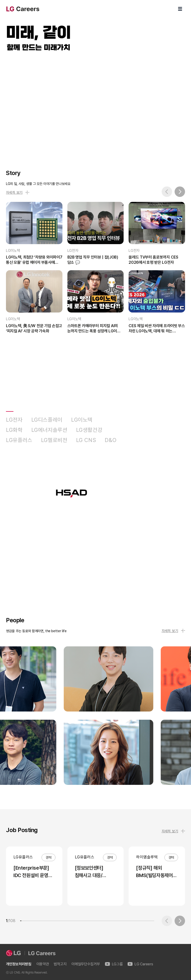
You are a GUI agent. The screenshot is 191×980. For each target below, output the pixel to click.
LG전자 (14, 420)
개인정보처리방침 (19, 964)
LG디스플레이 (47, 420)
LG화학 (14, 430)
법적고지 (60, 964)
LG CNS (86, 440)
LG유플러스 (19, 440)
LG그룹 (114, 964)
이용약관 (43, 964)
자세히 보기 (18, 192)
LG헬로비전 (54, 440)
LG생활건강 (89, 430)
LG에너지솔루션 (49, 430)
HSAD (133, 440)
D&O (111, 440)
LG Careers (140, 964)
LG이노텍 (82, 420)
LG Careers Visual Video (95, 105)
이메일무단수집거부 (86, 964)
